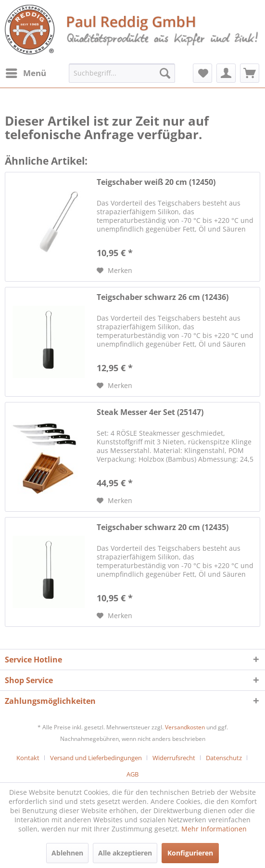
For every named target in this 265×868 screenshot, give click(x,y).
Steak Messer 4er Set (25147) (150, 412)
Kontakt (28, 758)
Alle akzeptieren (125, 853)
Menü (26, 72)
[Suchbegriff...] (122, 73)
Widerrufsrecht (174, 758)
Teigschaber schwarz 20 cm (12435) (163, 527)
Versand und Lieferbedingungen (96, 758)
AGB (132, 774)
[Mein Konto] (226, 73)
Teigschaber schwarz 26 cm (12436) (163, 297)
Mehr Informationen (214, 829)
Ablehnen (67, 853)
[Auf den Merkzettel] (114, 271)
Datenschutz (224, 758)
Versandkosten (185, 727)
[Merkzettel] (202, 73)
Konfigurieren (190, 853)
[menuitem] (25, 73)
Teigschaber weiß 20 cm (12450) (156, 182)
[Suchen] (165, 73)
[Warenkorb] (250, 73)
